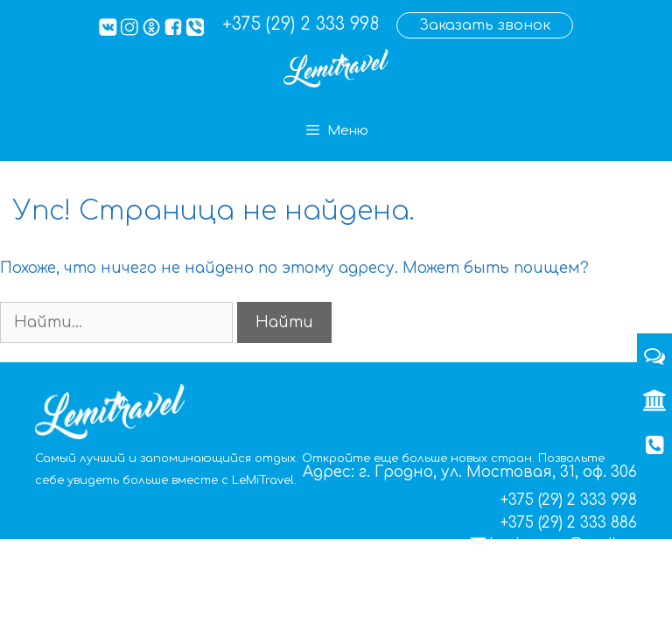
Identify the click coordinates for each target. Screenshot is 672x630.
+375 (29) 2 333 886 (569, 523)
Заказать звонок (485, 25)
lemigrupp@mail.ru (563, 545)
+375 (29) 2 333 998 (301, 24)
